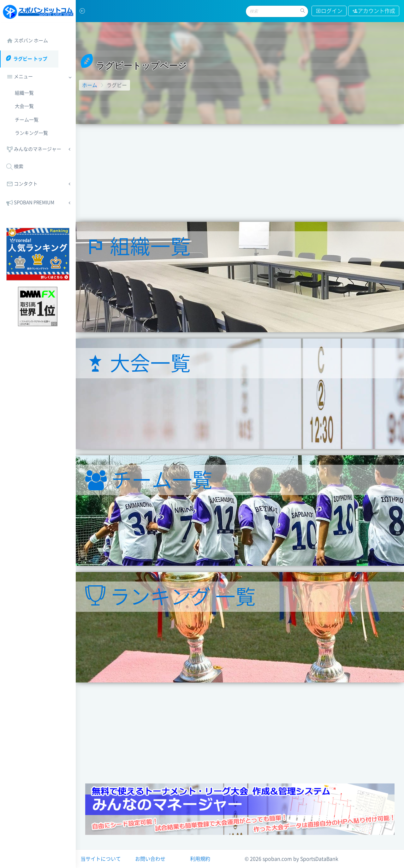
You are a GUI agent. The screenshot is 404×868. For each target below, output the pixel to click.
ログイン (329, 11)
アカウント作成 (374, 11)
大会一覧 (24, 106)
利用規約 (200, 859)
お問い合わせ (150, 859)
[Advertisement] (240, 171)
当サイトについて (101, 859)
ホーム (90, 85)
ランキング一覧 (31, 133)
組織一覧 (24, 93)
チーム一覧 (27, 120)
